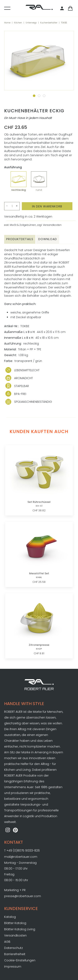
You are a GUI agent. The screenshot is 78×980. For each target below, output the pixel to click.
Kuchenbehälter (49, 23)
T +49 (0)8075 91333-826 (22, 851)
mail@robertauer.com (21, 857)
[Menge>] (12, 206)
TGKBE (64, 23)
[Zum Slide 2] (39, 96)
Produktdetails (20, 239)
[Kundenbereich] (63, 9)
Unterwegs (31, 23)
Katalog (10, 917)
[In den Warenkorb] (47, 206)
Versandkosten (15, 935)
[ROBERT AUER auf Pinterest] (16, 830)
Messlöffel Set (39, 575)
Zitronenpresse (39, 647)
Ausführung (13, 167)
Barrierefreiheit (15, 954)
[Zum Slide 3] (44, 96)
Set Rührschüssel (39, 504)
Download (48, 239)
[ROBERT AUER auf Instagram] (8, 830)
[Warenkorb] (70, 9)
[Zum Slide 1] (34, 96)
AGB (7, 942)
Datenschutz (14, 948)
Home (7, 23)
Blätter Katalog (15, 923)
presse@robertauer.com (23, 896)
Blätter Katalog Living (20, 929)
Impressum (13, 967)
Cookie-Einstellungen (20, 960)
